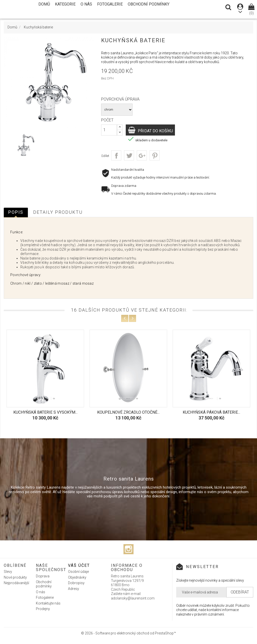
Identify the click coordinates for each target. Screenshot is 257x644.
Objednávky (77, 577)
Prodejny (43, 609)
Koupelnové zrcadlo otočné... (128, 412)
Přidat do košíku (158, 131)
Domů (44, 4)
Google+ (142, 155)
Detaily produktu (58, 212)
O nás (86, 4)
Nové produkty (15, 577)
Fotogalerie (110, 4)
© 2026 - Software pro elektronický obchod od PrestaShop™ (128, 633)
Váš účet (79, 565)
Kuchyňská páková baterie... (211, 412)
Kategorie (65, 4)
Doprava (43, 576)
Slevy (8, 572)
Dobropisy (76, 583)
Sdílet (116, 155)
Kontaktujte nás (48, 603)
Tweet (129, 155)
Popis (16, 212)
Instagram (128, 549)
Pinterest (155, 155)
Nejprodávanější (16, 583)
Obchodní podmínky (149, 4)
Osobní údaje (78, 572)
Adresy (74, 589)
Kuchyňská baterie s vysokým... (45, 412)
